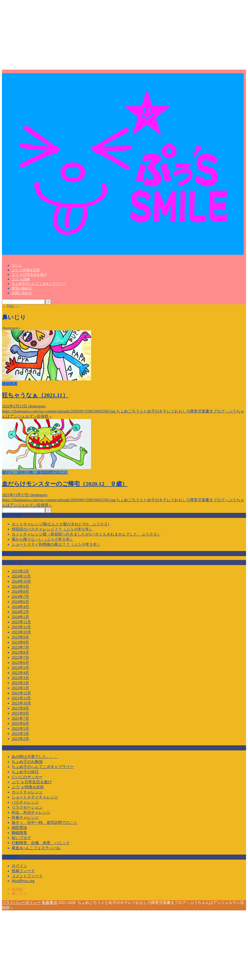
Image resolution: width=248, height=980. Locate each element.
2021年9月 (20, 708)
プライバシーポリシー (21, 903)
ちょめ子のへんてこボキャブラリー (39, 284)
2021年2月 (20, 739)
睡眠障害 (19, 833)
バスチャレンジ (25, 802)
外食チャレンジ (25, 817)
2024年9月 (20, 586)
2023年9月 (20, 637)
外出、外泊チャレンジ (31, 812)
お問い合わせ (22, 293)
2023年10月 (21, 632)
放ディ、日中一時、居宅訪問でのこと (45, 823)
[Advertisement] (124, 36)
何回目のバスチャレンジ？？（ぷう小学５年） (52, 529)
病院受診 (19, 828)
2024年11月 (21, 576)
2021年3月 (20, 734)
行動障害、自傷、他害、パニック (41, 843)
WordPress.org (23, 881)
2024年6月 (20, 602)
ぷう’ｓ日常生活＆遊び (29, 275)
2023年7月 (20, 647)
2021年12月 (21, 693)
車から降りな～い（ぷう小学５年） (43, 539)
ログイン (19, 866)
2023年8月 (20, 642)
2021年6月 (20, 723)
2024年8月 (20, 592)
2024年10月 (21, 581)
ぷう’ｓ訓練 (21, 279)
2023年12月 (21, 622)
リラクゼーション (27, 807)
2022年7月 (20, 657)
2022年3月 (20, 678)
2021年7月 (20, 718)
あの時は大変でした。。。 (35, 757)
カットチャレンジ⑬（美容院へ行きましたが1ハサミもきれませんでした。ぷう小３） (86, 534)
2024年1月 (20, 617)
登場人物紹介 (22, 288)
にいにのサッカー (27, 777)
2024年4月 (20, 607)
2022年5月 (20, 668)
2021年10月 (21, 703)
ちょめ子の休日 (25, 772)
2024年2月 (20, 612)
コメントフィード (27, 876)
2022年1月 (20, 688)
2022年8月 (20, 652)
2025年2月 (20, 571)
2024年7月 (20, 597)
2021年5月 (20, 729)
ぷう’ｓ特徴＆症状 (26, 270)
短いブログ (21, 838)
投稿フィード (23, 871)
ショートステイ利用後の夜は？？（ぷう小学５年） (56, 544)
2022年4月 (20, 673)
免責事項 (49, 903)
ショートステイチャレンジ (35, 797)
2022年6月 (20, 663)
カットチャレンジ (27, 792)
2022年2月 (20, 683)
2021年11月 (21, 698)
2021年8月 (20, 713)
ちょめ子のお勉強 (27, 762)
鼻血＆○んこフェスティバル (36, 848)
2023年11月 (21, 627)
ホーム (17, 265)
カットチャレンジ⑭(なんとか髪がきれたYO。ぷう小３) (60, 524)
